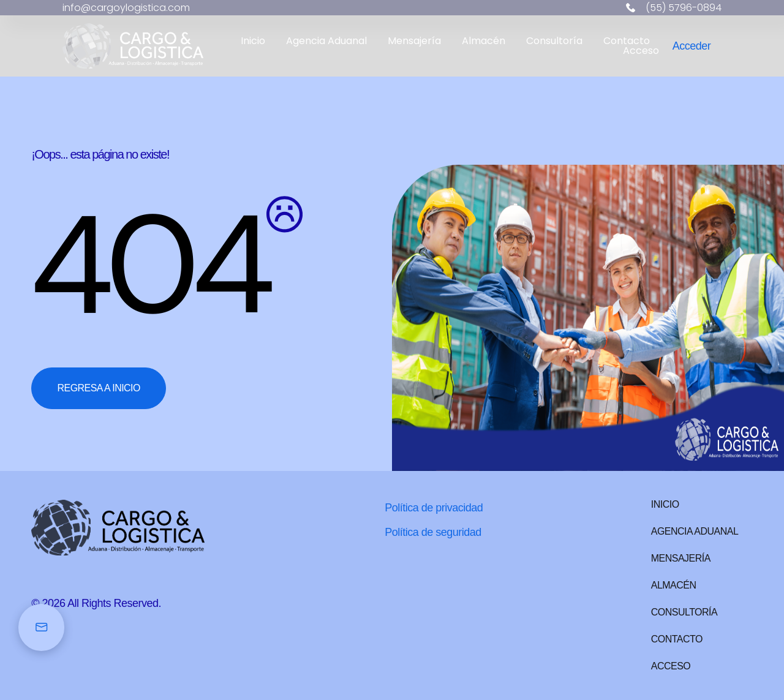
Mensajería (414, 41)
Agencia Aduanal (326, 41)
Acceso (641, 51)
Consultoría (554, 41)
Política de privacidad (434, 508)
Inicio (253, 41)
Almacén (484, 41)
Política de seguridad (433, 532)
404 (149, 265)
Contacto (627, 41)
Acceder (692, 46)
